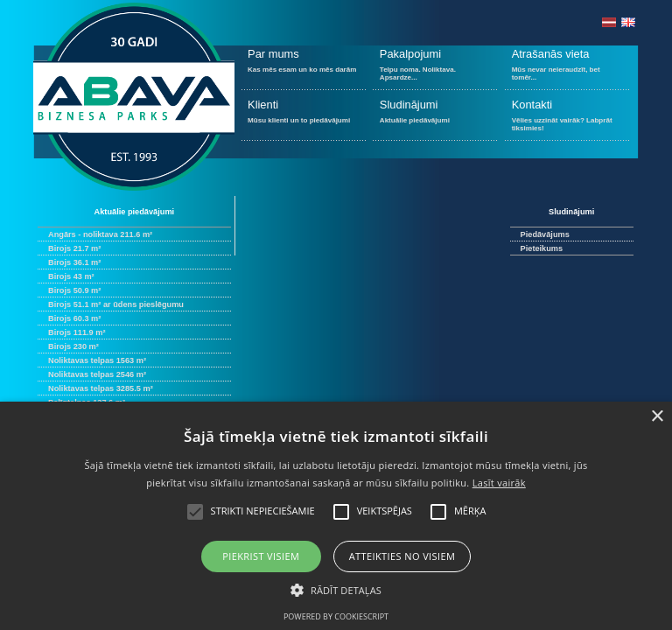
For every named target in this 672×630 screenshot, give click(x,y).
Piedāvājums (545, 234)
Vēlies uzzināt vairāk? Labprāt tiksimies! (567, 119)
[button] (336, 589)
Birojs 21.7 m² (74, 248)
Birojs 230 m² (73, 346)
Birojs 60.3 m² (74, 318)
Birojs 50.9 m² (74, 290)
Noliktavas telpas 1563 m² (97, 360)
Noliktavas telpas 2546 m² (97, 374)
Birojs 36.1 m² (74, 262)
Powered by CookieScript (336, 616)
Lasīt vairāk (499, 483)
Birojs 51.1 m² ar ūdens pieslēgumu (116, 304)
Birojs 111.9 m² (77, 332)
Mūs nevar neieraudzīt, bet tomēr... (567, 68)
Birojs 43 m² (71, 276)
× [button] (657, 417)
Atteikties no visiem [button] (402, 556)
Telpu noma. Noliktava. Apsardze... (435, 68)
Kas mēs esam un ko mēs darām (304, 68)
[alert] (336, 516)
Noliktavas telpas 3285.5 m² (101, 388)
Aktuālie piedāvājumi (435, 119)
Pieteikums (542, 248)
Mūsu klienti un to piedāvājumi (304, 119)
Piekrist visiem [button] (261, 556)
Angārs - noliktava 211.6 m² (100, 234)
